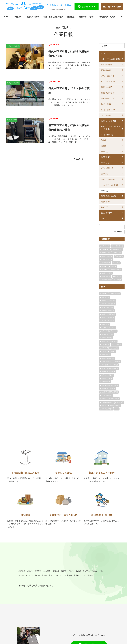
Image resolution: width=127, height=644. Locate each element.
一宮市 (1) (118, 280)
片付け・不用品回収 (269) (110, 59)
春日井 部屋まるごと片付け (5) (110, 385)
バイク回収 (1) (106, 115)
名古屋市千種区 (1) (107, 260)
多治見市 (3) (119, 256)
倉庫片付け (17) (106, 87)
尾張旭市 (62, 573)
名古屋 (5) (104, 294)
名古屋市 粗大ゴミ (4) (107, 307)
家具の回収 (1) (105, 297)
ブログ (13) (105, 218)
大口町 (22, 582)
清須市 (81, 577)
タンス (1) (112, 351)
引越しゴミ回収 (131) (109, 121)
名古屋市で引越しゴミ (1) (108, 328)
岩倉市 (65, 577)
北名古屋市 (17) (106, 253)
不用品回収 (18, 17)
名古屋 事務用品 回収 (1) (108, 358)
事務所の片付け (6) (108, 93)
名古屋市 (52, 573)
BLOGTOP (79, 159)
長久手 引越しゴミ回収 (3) (108, 389)
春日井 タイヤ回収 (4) (107, 375)
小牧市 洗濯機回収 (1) (107, 402)
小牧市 (32, 573)
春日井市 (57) (105, 348)
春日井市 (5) (105, 202)
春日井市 (23, 573)
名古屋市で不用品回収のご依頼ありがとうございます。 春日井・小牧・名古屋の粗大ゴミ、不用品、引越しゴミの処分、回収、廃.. (69, 139)
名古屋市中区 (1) (106, 276)
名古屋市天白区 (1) (116, 270)
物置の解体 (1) (106, 70)
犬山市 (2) (117, 263)
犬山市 (57, 577)
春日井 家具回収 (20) (107, 409)
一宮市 (30, 577)
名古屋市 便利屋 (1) (107, 338)
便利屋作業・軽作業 (107, 17)
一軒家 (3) (104, 152)
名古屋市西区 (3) (106, 263)
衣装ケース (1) (105, 324)
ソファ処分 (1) (117, 345)
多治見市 (41, 573)
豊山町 (102, 577)
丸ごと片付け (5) (107, 135)
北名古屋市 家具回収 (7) (108, 311)
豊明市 (73, 577)
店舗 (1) (104, 140)
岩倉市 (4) (113, 266)
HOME (6, 17)
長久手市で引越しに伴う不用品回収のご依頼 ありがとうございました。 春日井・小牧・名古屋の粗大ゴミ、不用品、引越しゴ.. (69, 65)
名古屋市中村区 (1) (107, 273)
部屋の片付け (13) (107, 98)
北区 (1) (104, 351)
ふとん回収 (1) (105, 345)
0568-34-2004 (61, 5)
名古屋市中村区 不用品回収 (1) (110, 368)
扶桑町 (30, 582)
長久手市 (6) (118, 276)
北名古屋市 (92, 577)
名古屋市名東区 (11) (117, 249)
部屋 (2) (104, 146)
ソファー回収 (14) (107, 76)
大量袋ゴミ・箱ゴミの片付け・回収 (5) (110, 128)
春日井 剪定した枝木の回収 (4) (110, 365)
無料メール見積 (114, 7)
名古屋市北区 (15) (118, 246)
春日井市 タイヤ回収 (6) (108, 321)
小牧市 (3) (104, 207)
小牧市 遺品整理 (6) (115, 406)
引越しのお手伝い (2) (108, 179)
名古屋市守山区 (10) (107, 256)
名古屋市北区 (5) (115, 294)
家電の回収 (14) (106, 65)
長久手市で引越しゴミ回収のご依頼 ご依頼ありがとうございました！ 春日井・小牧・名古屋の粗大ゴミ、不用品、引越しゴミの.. (69, 102)
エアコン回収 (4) (107, 168)
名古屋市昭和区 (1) (107, 280)
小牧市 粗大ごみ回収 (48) (108, 301)
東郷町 (88, 573)
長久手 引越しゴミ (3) (107, 334)
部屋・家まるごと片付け (53, 17)
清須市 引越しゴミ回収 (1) (108, 372)
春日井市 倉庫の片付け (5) (108, 304)
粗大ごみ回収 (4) (106, 355)
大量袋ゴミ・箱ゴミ (87, 17)
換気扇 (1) (104, 191)
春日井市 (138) (106, 246)
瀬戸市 (71, 573)
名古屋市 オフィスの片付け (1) (110, 399)
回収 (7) (104, 406)
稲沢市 (38, 577)
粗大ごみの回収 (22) (108, 82)
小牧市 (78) (105, 249)
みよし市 (47, 577)
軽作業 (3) (104, 174)
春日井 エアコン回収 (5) (108, 317)
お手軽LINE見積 (89, 7)
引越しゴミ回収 (33, 17)
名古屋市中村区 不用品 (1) (108, 314)
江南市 (22, 577)
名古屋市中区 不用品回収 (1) (109, 341)
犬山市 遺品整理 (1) (107, 395)
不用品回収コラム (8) (108, 196)
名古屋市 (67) (117, 253)
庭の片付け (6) (106, 104)
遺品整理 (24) (106, 157)
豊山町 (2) (104, 270)
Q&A (122, 17)
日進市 (79, 573)
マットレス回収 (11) (108, 110)
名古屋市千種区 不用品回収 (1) (110, 392)
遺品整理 (71, 17)
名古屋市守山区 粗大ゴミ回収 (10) (111, 361)
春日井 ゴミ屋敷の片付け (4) (109, 331)
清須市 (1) (104, 266)
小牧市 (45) (120, 402)
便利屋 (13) (105, 163)
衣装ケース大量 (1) (107, 378)
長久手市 (97, 573)
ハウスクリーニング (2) (109, 185)
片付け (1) (115, 348)
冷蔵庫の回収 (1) (106, 382)
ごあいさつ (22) (106, 213)
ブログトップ (107, 54)
